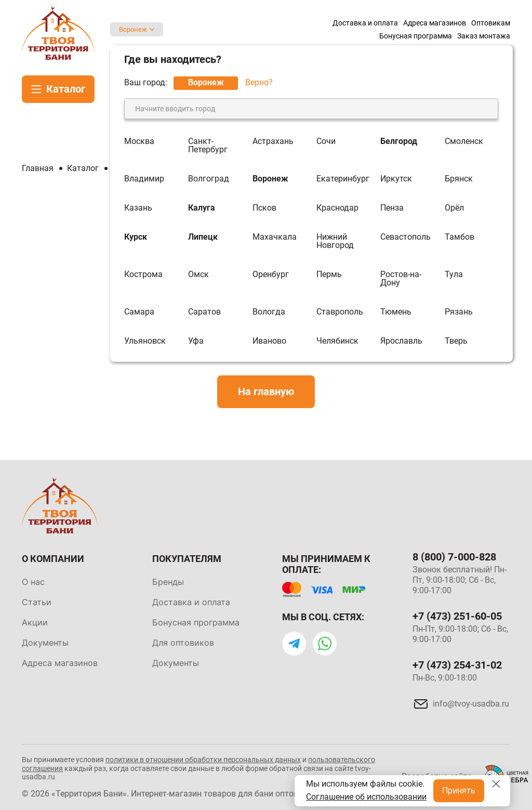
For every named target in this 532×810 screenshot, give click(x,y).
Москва (139, 142)
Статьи (37, 602)
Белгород (399, 142)
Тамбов (460, 237)
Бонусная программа (196, 622)
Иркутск (396, 179)
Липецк (203, 237)
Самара (139, 312)
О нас (33, 582)
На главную (266, 391)
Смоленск (464, 142)
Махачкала (275, 237)
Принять (459, 791)
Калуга (202, 208)
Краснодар (337, 208)
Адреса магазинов (435, 23)
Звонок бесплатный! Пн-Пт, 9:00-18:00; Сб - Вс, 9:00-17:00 (460, 580)
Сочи (326, 142)
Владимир (144, 179)
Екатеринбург (343, 179)
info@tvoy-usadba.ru (471, 704)
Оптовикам (491, 23)
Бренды (168, 582)
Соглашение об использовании (366, 797)
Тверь (456, 341)
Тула (454, 275)
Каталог (66, 89)
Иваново (269, 341)
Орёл (454, 208)
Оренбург (271, 275)
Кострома (143, 275)
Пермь (329, 275)
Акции (35, 622)
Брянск (459, 179)
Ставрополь (340, 312)
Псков (264, 208)
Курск (136, 237)
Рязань (459, 312)
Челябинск (337, 341)
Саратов (204, 312)
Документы (45, 643)
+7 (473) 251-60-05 (457, 616)
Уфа (196, 341)
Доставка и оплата (365, 23)
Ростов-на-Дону (401, 279)
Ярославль (401, 341)
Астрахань (273, 142)
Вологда (269, 312)
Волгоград (209, 179)
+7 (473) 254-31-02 (457, 665)
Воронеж (133, 29)
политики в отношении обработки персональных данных (203, 760)
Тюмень (396, 312)
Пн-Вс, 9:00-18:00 (445, 678)
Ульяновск (145, 341)
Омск (198, 275)
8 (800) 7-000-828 (454, 557)
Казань (138, 208)
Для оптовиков (183, 643)
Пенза (392, 208)
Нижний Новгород (335, 241)
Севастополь (405, 237)
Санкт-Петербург (208, 146)
